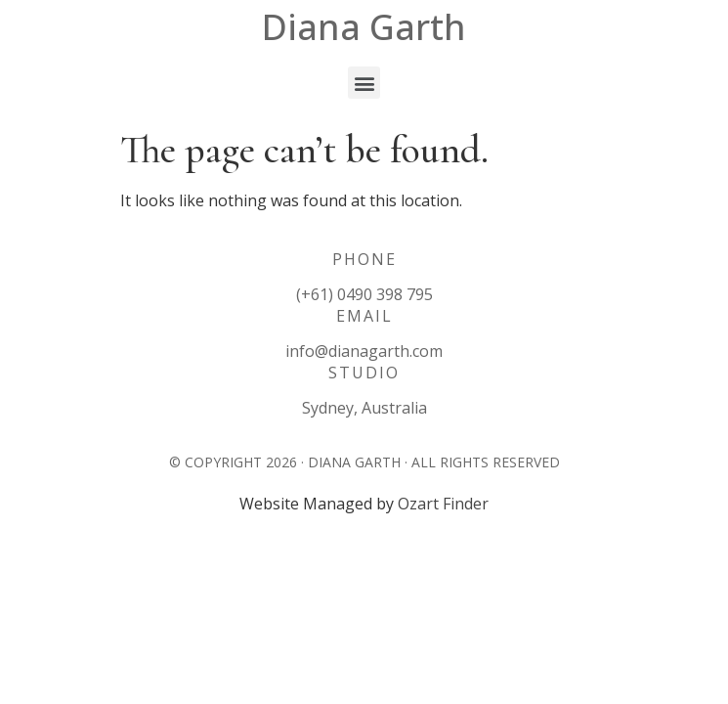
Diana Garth (364, 27)
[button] (364, 83)
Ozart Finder (443, 504)
